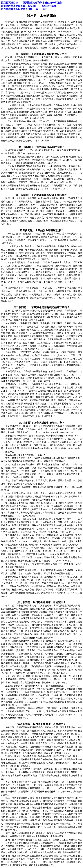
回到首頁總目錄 (10, 3)
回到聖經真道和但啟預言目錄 (17, 9)
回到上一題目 (49, 6)
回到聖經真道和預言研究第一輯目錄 (42, 3)
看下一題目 (42, 9)
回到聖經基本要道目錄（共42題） (19, 6)
